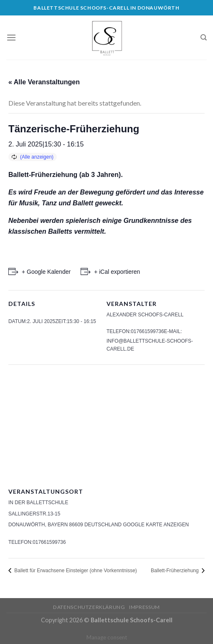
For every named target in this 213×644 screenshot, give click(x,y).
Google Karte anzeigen (156, 525)
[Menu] (11, 37)
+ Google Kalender (46, 272)
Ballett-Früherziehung (175, 571)
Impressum (145, 607)
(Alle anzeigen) (37, 157)
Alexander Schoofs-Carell (145, 315)
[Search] (204, 38)
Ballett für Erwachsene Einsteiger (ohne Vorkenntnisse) (75, 571)
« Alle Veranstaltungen (44, 82)
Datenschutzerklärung (89, 607)
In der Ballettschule (38, 503)
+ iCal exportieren (117, 272)
